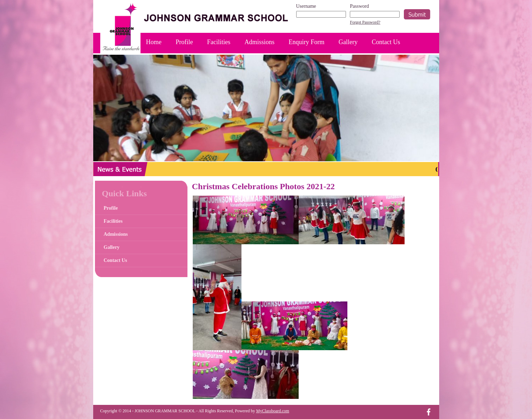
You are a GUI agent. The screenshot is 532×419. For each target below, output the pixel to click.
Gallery (348, 42)
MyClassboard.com (273, 411)
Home (154, 42)
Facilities (219, 42)
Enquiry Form (307, 42)
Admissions (260, 42)
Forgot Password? (365, 22)
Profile (184, 42)
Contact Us (386, 42)
